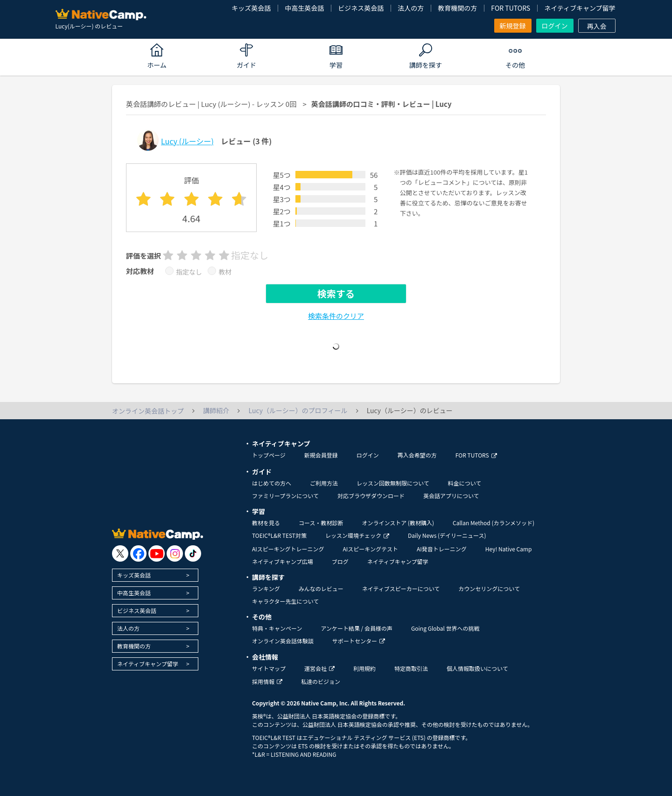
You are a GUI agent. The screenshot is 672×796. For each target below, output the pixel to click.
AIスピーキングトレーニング (288, 549)
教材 (225, 272)
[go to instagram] (175, 553)
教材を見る (266, 523)
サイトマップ (269, 668)
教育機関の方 (457, 8)
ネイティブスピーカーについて (401, 588)
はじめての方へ (272, 483)
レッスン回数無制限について (393, 483)
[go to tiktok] (193, 553)
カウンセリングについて (489, 588)
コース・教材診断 (321, 523)
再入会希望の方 (417, 455)
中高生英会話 (304, 8)
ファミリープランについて (285, 496)
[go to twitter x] (120, 553)
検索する (336, 293)
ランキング (266, 588)
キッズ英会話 (251, 8)
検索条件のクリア (336, 316)
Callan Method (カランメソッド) (493, 523)
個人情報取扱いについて (477, 668)
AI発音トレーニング (442, 549)
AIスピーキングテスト (370, 549)
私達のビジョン (321, 681)
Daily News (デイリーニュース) (447, 535)
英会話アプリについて (451, 496)
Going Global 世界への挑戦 (445, 628)
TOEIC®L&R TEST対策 (279, 535)
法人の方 (411, 8)
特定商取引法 (411, 668)
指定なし (189, 272)
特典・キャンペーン (277, 628)
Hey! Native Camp (509, 549)
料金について (465, 483)
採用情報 (267, 681)
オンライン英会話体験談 (283, 641)
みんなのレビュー (321, 588)
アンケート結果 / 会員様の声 (357, 628)
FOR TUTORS (511, 8)
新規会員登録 (321, 455)
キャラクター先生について (285, 601)
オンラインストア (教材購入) (398, 523)
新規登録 (513, 26)
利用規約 (364, 668)
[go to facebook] (138, 553)
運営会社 (319, 668)
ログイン (555, 26)
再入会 (597, 26)
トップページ (269, 455)
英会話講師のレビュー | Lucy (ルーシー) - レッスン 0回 (211, 104)
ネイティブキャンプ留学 (580, 8)
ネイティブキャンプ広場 (283, 561)
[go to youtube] (157, 553)
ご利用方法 (324, 483)
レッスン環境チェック (357, 535)
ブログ (340, 561)
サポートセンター (359, 641)
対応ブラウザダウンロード (371, 496)
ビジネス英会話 (361, 8)
